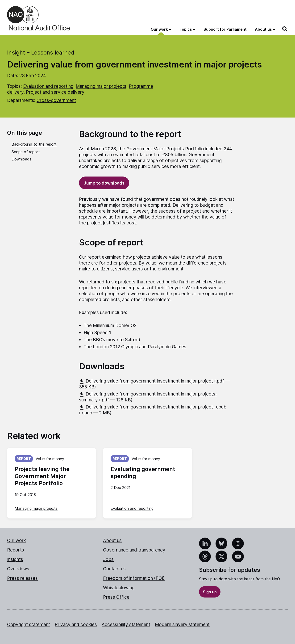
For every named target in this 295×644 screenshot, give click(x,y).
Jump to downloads (104, 183)
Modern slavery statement (182, 625)
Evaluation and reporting (48, 86)
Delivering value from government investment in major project (147, 381)
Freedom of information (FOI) (134, 578)
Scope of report (26, 152)
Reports (16, 550)
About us (112, 541)
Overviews (18, 569)
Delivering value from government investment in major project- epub (153, 407)
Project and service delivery (55, 92)
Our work (17, 541)
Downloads (21, 159)
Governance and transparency (134, 550)
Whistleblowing (119, 588)
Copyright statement (29, 625)
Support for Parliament (225, 29)
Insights (15, 559)
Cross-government (56, 100)
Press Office (116, 597)
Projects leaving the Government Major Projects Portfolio (42, 476)
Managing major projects (101, 86)
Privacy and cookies (76, 625)
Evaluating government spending (143, 473)
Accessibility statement (126, 625)
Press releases (22, 578)
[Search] (285, 29)
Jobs (108, 559)
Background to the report (34, 144)
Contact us (114, 569)
